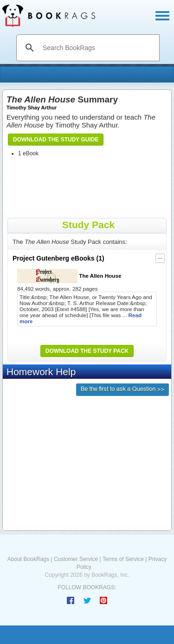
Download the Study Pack (87, 351)
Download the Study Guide (56, 140)
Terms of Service (123, 559)
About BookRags (28, 559)
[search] (98, 48)
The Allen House (69, 276)
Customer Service (76, 559)
